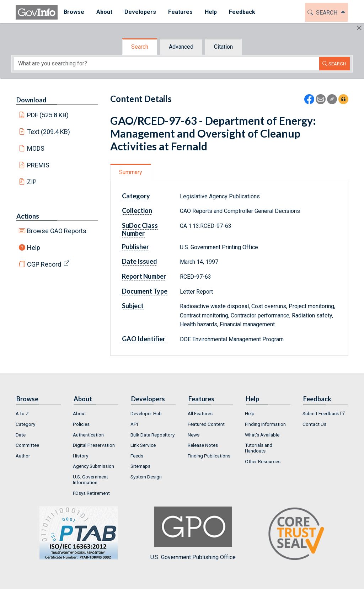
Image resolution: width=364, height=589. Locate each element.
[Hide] (359, 28)
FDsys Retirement (91, 493)
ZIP (32, 182)
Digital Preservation (94, 445)
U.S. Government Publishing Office (193, 533)
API (134, 424)
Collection (137, 210)
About (79, 413)
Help (34, 248)
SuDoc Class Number (140, 229)
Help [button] (211, 12)
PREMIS (38, 165)
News (194, 435)
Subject (133, 306)
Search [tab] (140, 47)
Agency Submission (93, 466)
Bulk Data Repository (152, 435)
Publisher (135, 247)
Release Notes (203, 445)
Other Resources (263, 461)
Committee (27, 445)
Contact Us (314, 424)
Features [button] (180, 12)
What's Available (262, 435)
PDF (48, 115)
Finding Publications (209, 456)
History (81, 456)
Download (31, 100)
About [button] (104, 12)
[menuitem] (74, 12)
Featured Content (206, 424)
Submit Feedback (321, 413)
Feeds (137, 456)
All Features (200, 413)
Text (49, 132)
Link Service (143, 445)
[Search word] (166, 64)
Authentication (88, 435)
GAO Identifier (144, 339)
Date (21, 435)
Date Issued (140, 261)
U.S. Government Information (90, 480)
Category (136, 196)
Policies (81, 424)
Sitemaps (140, 466)
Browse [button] (74, 12)
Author (23, 456)
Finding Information (265, 424)
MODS (36, 148)
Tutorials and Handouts (259, 448)
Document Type (145, 291)
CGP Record (44, 264)
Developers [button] (140, 12)
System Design (146, 477)
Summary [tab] (131, 172)
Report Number (144, 276)
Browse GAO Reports (57, 231)
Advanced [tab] (181, 47)
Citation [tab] (223, 47)
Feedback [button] (242, 12)
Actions (28, 216)
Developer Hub (146, 413)
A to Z (22, 413)
